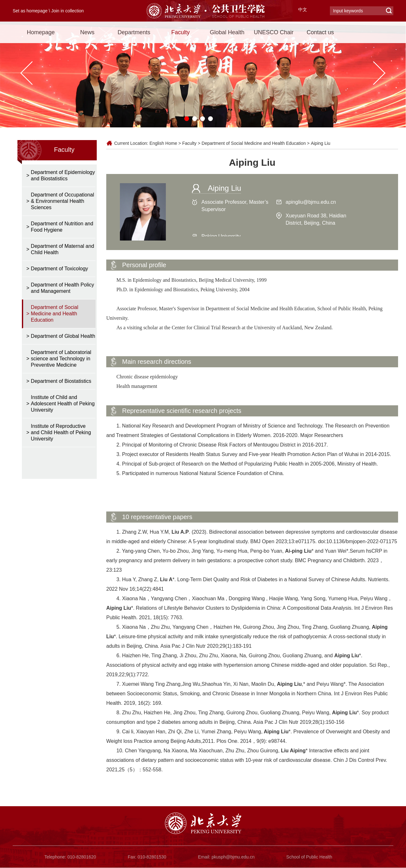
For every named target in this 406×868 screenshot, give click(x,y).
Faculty (180, 32)
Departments (134, 32)
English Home (163, 143)
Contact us (320, 32)
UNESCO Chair (274, 32)
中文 (303, 10)
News (87, 32)
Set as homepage (30, 11)
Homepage (41, 32)
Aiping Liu (321, 143)
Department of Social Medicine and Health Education (254, 143)
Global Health (227, 32)
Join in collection (67, 11)
